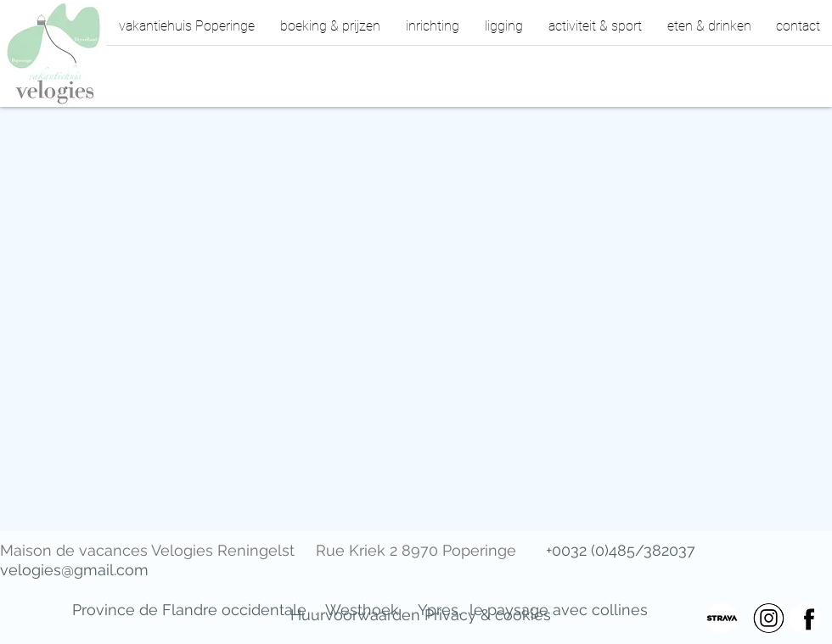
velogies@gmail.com (74, 570)
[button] (595, 31)
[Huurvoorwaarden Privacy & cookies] (421, 615)
